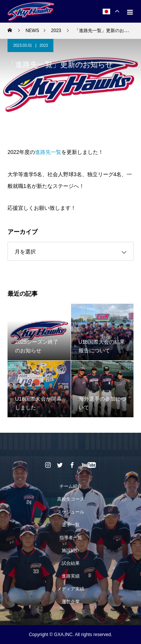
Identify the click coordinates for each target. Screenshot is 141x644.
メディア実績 (71, 589)
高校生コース (71, 499)
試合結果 (71, 563)
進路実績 (71, 576)
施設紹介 (71, 550)
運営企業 (71, 602)
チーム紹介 (71, 486)
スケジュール (71, 512)
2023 (44, 45)
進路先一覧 (48, 152)
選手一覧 (71, 525)
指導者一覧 (71, 538)
